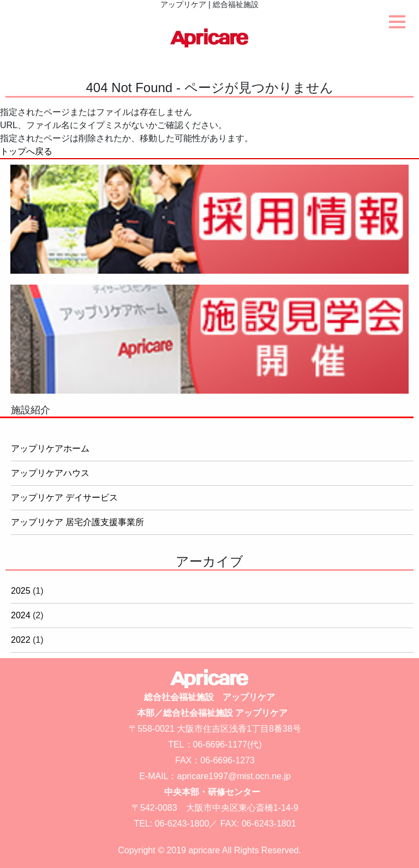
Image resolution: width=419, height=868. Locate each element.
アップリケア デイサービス (64, 498)
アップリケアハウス (50, 473)
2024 (21, 615)
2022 (21, 640)
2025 (21, 591)
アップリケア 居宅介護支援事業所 (77, 522)
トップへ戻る (26, 151)
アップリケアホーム (50, 448)
